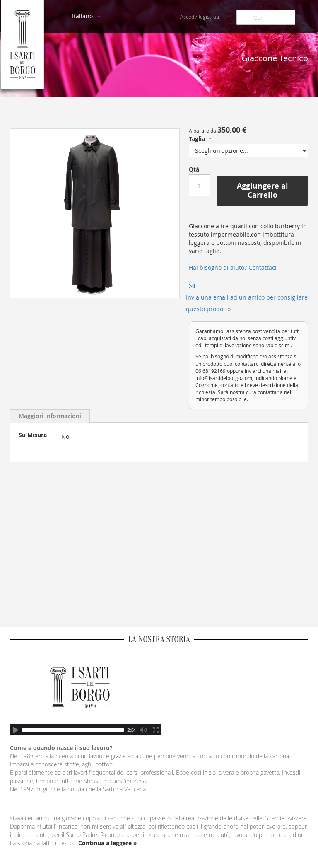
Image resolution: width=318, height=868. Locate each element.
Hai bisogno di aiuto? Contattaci (233, 267)
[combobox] (266, 17)
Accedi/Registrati (200, 17)
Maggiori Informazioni (50, 416)
